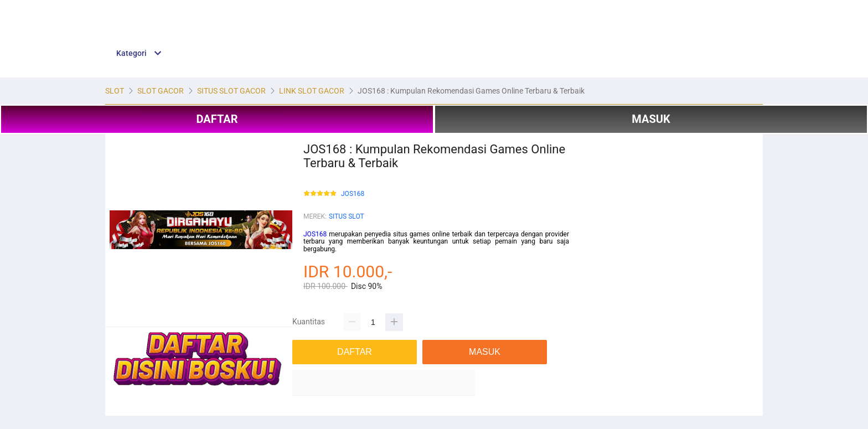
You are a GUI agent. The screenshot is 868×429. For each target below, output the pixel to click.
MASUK (651, 119)
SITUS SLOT (347, 216)
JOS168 (353, 194)
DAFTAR (217, 119)
